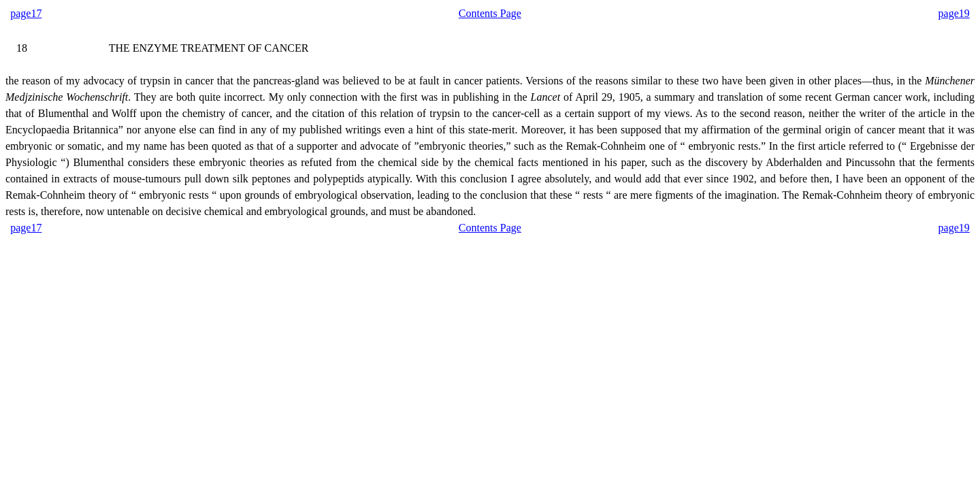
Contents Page (490, 13)
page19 (954, 13)
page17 (26, 13)
